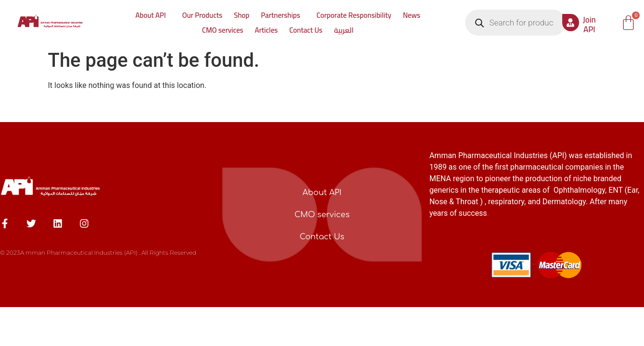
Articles (266, 30)
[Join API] (571, 23)
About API (150, 15)
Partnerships (281, 15)
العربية (344, 30)
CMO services (223, 30)
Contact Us (306, 30)
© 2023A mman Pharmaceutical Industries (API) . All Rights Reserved (98, 253)
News (412, 15)
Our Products (202, 15)
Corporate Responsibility (354, 15)
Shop (241, 15)
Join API (589, 25)
